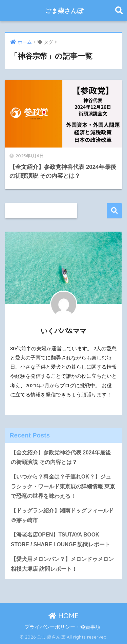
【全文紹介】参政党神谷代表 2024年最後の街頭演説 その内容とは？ (61, 457)
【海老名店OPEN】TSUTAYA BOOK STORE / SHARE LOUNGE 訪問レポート (60, 540)
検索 (114, 211)
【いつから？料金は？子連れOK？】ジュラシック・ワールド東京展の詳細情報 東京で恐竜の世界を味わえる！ (63, 486)
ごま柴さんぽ (65, 10)
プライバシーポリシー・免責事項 (62, 627)
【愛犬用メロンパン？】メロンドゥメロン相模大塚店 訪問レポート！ (62, 564)
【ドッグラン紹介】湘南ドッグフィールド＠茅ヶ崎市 (62, 515)
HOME (63, 616)
